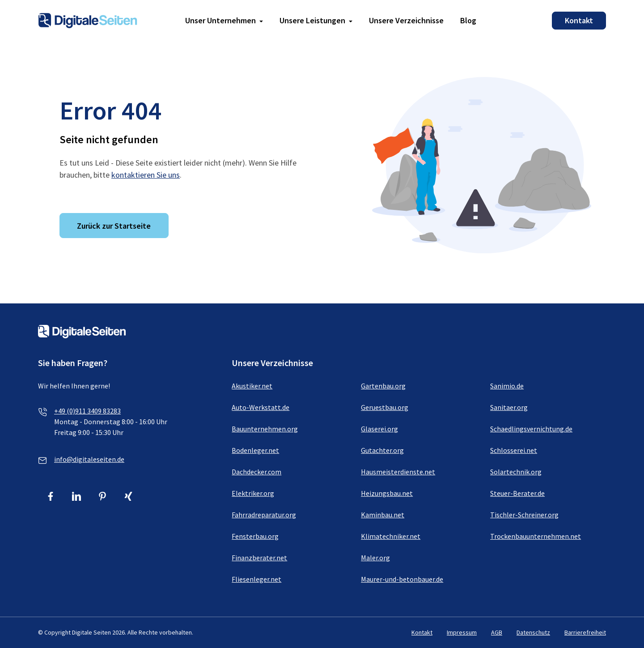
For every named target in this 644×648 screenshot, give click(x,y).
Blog (468, 20)
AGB (497, 632)
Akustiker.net (252, 386)
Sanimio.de (507, 386)
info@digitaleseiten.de (89, 459)
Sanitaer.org (509, 407)
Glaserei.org (379, 429)
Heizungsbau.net (387, 493)
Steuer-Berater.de (517, 493)
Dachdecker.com (256, 472)
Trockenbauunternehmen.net (536, 536)
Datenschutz (533, 632)
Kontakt (579, 20)
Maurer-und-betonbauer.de (402, 579)
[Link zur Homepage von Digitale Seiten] (88, 19)
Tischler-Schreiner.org (524, 515)
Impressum (462, 632)
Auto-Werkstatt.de (261, 407)
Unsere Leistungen (312, 20)
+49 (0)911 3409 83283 (87, 411)
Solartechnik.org (516, 472)
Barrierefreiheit (585, 632)
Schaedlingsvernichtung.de (531, 429)
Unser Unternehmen (220, 20)
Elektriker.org (253, 493)
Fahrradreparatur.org (264, 515)
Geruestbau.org (385, 407)
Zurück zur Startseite (114, 226)
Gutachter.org (382, 450)
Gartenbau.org (383, 386)
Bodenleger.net (255, 450)
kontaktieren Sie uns (146, 175)
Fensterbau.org (255, 536)
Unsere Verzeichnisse (406, 20)
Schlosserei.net (514, 450)
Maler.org (375, 558)
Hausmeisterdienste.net (398, 472)
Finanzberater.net (259, 558)
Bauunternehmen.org (265, 429)
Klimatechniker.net (391, 536)
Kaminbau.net (383, 515)
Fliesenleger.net (256, 579)
